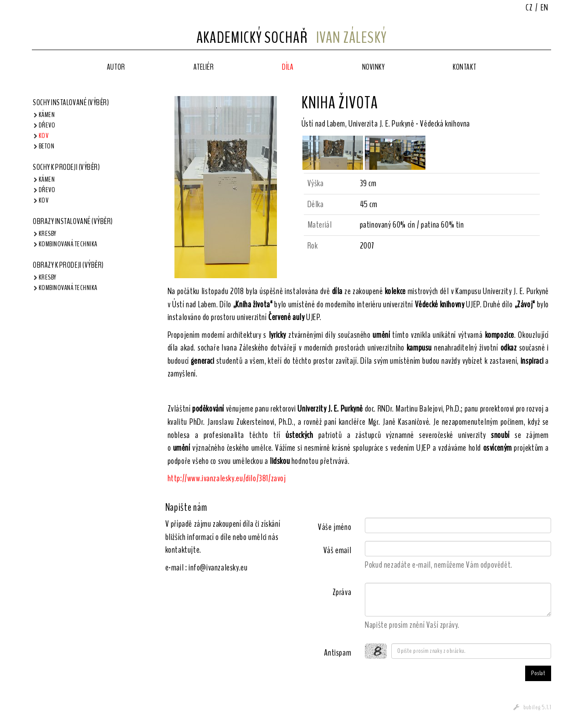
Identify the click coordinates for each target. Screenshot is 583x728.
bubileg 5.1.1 (537, 707)
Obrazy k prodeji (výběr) (68, 265)
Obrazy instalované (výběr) (73, 221)
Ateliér (204, 67)
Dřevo (47, 125)
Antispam (338, 653)
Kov (43, 136)
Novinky (373, 67)
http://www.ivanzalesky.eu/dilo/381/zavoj (227, 478)
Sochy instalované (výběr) (71, 102)
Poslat (538, 673)
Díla (288, 67)
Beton (46, 146)
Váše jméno (335, 527)
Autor (116, 67)
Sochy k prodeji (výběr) (66, 167)
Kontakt (464, 67)
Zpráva (342, 592)
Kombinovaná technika (68, 244)
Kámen (47, 115)
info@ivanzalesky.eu (218, 568)
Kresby (48, 234)
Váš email (337, 550)
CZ (529, 8)
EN (545, 8)
